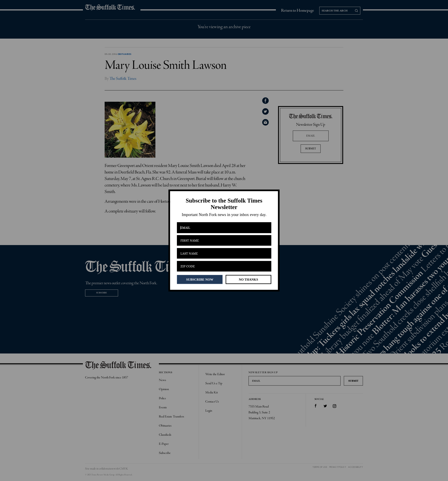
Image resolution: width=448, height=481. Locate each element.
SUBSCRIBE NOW (200, 279)
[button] (224, 204)
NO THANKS (248, 279)
